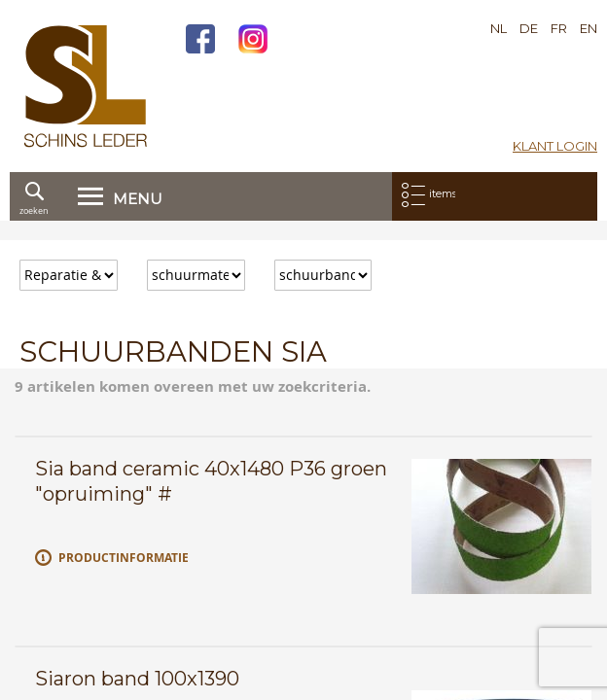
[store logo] (86, 86)
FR (559, 28)
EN (589, 28)
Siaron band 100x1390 (137, 679)
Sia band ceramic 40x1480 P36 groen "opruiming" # (211, 481)
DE (529, 28)
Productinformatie (124, 558)
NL (499, 28)
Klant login (555, 146)
